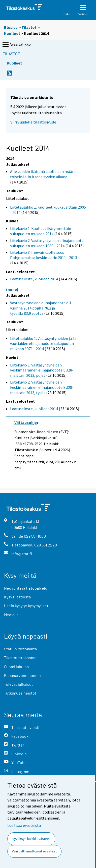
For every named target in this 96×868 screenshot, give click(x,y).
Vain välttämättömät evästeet (34, 851)
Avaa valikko (16, 45)
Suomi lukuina (16, 667)
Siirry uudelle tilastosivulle (33, 122)
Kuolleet (12, 33)
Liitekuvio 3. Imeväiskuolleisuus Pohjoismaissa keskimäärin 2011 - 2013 (44, 255)
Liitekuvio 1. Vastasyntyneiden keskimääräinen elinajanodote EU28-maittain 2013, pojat (42, 370)
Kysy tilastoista (17, 597)
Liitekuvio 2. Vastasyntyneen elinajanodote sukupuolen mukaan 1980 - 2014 (47, 243)
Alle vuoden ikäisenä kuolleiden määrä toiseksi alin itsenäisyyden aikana (43, 174)
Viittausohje (26, 422)
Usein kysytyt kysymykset (26, 606)
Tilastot (29, 27)
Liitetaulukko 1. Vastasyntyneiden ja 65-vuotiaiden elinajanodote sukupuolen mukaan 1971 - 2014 (44, 344)
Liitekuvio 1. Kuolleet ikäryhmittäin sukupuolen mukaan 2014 (41, 231)
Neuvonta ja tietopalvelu (26, 588)
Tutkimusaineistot (20, 693)
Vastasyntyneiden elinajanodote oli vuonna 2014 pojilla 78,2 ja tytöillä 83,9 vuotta (40, 308)
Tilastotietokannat (20, 658)
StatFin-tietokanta (20, 649)
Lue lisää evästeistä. (24, 825)
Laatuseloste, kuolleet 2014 (34, 279)
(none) (12, 289)
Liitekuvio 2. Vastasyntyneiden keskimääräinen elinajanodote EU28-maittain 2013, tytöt (42, 387)
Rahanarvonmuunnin (22, 675)
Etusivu (11, 27)
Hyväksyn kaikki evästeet (31, 839)
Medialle (11, 615)
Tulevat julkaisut (19, 684)
